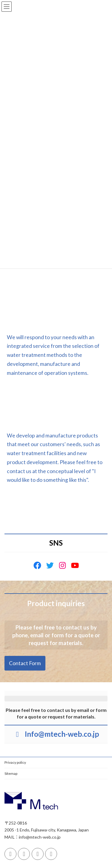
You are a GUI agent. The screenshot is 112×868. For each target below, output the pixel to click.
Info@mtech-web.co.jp (62, 734)
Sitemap (11, 773)
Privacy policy (15, 762)
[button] (56, 361)
